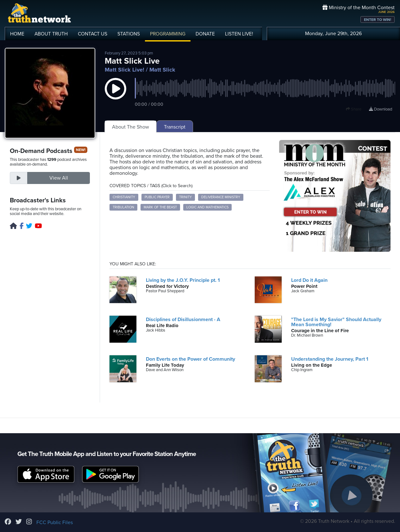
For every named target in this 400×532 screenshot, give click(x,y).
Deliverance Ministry (221, 197)
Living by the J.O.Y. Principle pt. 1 (183, 280)
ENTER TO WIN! (378, 20)
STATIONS (129, 34)
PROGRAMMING (168, 34)
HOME (17, 34)
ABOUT (51, 34)
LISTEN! (239, 34)
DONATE (205, 34)
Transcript (175, 127)
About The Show (131, 127)
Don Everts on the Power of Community (191, 359)
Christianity (124, 197)
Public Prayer (157, 197)
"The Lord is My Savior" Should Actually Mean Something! (336, 322)
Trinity (185, 197)
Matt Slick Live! (125, 70)
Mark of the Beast (160, 207)
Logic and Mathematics (207, 207)
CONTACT (93, 34)
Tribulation (123, 207)
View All (59, 178)
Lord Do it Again (309, 280)
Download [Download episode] (381, 109)
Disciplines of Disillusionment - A (183, 320)
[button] (116, 95)
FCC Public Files (55, 522)
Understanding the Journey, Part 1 (330, 359)
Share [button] (354, 109)
